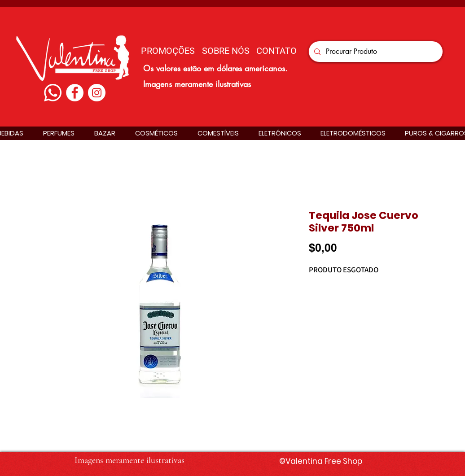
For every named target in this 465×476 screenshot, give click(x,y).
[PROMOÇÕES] (168, 50)
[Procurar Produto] (375, 52)
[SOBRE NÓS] (226, 50)
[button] (59, 133)
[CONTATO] (276, 50)
